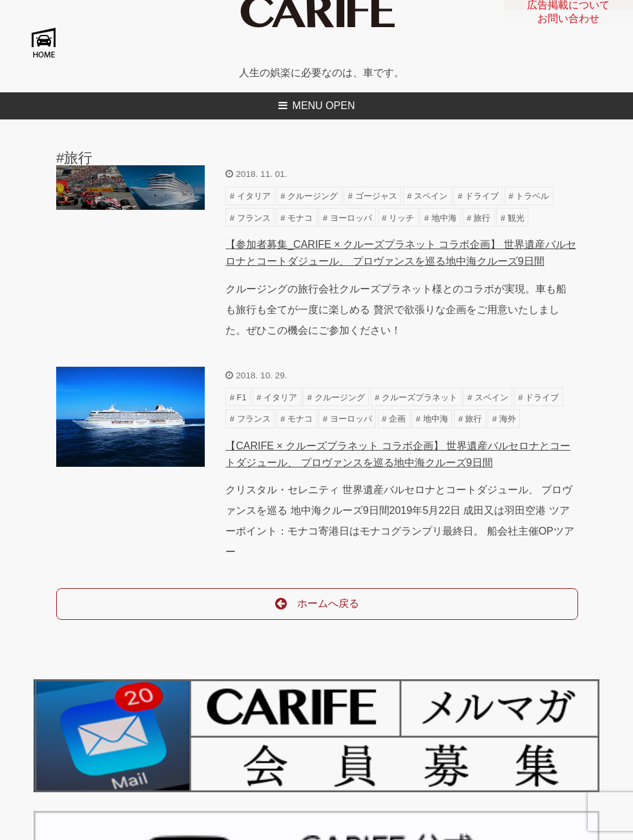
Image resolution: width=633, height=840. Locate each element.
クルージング (313, 196)
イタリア (254, 196)
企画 (397, 419)
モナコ (300, 218)
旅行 (482, 218)
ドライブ (482, 196)
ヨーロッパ (351, 218)
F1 (242, 397)
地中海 (444, 218)
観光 (516, 218)
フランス (254, 218)
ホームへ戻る (317, 604)
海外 (508, 419)
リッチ (401, 218)
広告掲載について (568, 8)
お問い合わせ (568, 28)
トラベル (532, 196)
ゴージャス (376, 196)
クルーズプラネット (420, 397)
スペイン (431, 196)
